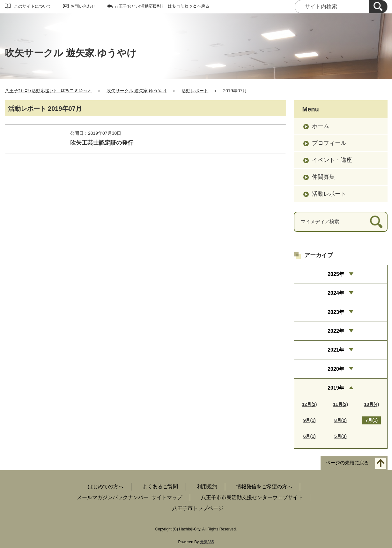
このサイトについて (33, 6)
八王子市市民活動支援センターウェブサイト (252, 497)
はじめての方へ (106, 487)
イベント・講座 (332, 160)
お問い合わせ (83, 6)
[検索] (378, 7)
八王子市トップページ (198, 508)
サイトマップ (167, 497)
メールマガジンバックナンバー (113, 497)
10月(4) (371, 404)
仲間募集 (323, 177)
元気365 (207, 542)
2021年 (336, 350)
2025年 (336, 274)
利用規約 (207, 487)
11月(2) (340, 404)
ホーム (321, 126)
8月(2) (340, 420)
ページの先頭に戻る (347, 463)
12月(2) (310, 404)
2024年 (336, 293)
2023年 (336, 312)
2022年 (336, 331)
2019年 (336, 388)
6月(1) (310, 436)
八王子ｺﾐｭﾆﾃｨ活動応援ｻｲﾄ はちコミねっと (48, 91)
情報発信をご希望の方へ (264, 487)
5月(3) (340, 436)
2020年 (336, 369)
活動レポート (195, 91)
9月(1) (310, 420)
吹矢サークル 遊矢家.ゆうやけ (137, 91)
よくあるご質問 (160, 487)
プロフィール (329, 143)
